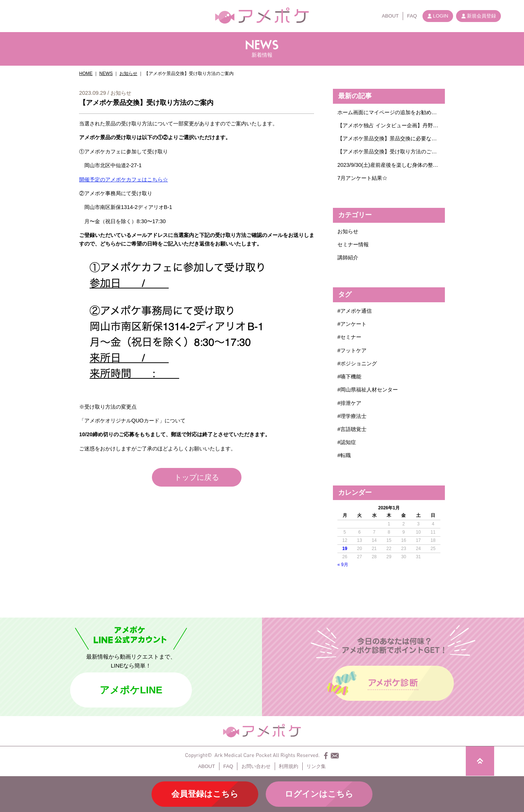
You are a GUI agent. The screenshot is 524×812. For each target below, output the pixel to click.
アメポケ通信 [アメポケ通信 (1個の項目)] (356, 311)
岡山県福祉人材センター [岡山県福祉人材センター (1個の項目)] (369, 390)
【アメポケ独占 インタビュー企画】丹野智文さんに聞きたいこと (389, 125)
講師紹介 (348, 257)
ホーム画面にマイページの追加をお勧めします (389, 112)
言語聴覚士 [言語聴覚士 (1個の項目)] (353, 429)
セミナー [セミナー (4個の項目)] (351, 337)
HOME (86, 74)
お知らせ (128, 74)
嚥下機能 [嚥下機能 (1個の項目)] (351, 377)
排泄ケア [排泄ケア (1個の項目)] (351, 403)
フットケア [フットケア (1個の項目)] (353, 350)
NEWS (106, 74)
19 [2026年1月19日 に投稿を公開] (345, 549)
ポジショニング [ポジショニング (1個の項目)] (359, 363)
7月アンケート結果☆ (362, 178)
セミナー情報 (353, 244)
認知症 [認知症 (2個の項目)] (348, 442)
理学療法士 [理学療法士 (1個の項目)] (353, 416)
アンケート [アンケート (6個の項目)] (353, 324)
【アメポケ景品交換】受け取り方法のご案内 (389, 152)
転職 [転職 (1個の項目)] (346, 455)
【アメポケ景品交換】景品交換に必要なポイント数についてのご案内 (389, 138)
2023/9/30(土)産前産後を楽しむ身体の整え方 (389, 165)
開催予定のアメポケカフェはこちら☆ (124, 179)
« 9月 (343, 565)
